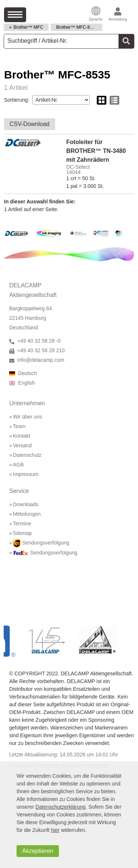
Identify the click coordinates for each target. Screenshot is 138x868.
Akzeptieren (38, 851)
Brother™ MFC (29, 27)
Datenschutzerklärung (60, 807)
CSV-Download (30, 124)
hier (55, 830)
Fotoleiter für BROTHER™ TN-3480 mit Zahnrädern (96, 151)
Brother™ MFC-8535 (77, 27)
